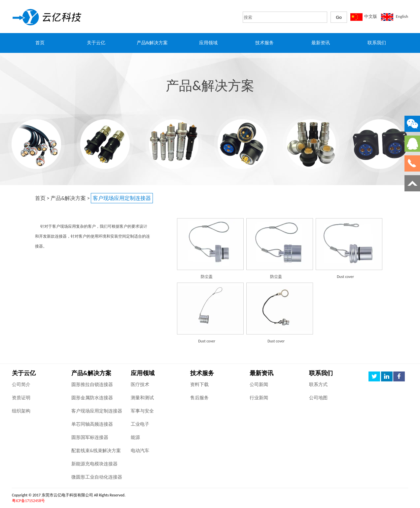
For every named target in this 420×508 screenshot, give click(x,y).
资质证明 (21, 398)
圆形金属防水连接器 (92, 398)
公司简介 (21, 385)
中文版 (371, 16)
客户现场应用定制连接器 (97, 411)
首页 (40, 198)
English (402, 16)
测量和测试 (142, 398)
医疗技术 (140, 385)
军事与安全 (142, 411)
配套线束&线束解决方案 (96, 451)
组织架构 (21, 411)
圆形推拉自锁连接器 (92, 385)
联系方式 (318, 385)
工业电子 (140, 424)
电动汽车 (140, 451)
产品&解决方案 (68, 198)
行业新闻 (259, 398)
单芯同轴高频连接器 (92, 424)
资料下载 (199, 385)
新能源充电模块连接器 (94, 464)
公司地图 (318, 398)
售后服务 (199, 398)
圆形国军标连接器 (90, 437)
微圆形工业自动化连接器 (97, 477)
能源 (135, 437)
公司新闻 (259, 385)
